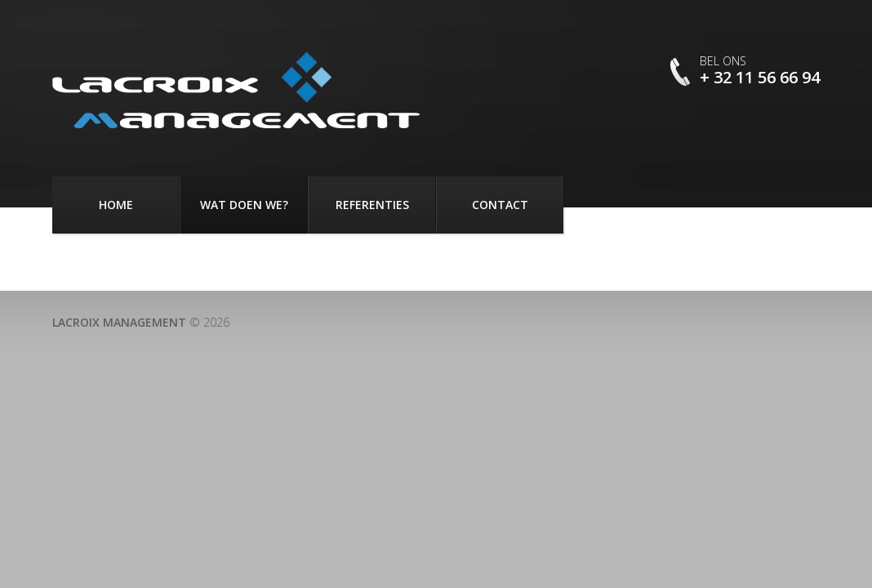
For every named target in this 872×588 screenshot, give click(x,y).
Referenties (372, 205)
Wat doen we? (244, 205)
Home (116, 205)
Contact (500, 205)
